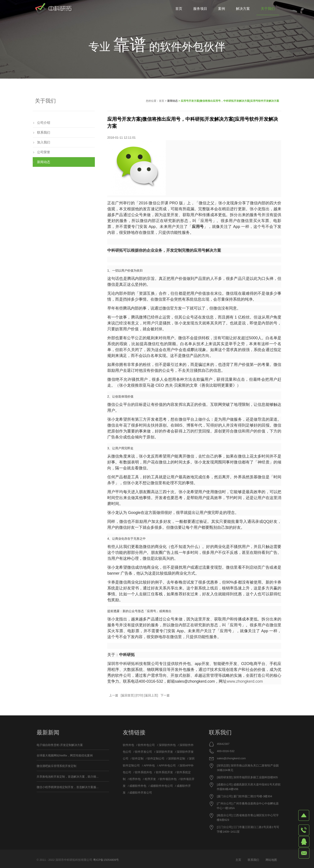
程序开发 (150, 779)
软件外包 (128, 745)
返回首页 (128, 695)
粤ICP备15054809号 (106, 860)
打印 (139, 695)
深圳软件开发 (164, 752)
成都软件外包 (138, 786)
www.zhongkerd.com (245, 681)
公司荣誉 (44, 152)
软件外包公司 (146, 745)
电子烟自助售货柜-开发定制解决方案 (60, 745)
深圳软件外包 (167, 745)
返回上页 (151, 695)
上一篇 (114, 695)
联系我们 (44, 132)
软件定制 (138, 759)
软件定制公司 (156, 759)
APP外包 (149, 766)
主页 (238, 860)
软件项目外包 (168, 779)
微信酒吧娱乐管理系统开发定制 (56, 766)
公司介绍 (44, 123)
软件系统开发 (164, 772)
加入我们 (44, 142)
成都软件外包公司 (162, 786)
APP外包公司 (167, 766)
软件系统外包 (143, 772)
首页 (162, 101)
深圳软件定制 (177, 759)
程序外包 (135, 779)
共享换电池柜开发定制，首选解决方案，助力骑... (68, 777)
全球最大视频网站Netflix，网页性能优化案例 (65, 755)
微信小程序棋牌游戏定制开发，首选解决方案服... (68, 787)
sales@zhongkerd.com (231, 758)
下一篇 (165, 695)
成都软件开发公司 (141, 793)
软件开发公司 (143, 752)
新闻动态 (172, 101)
